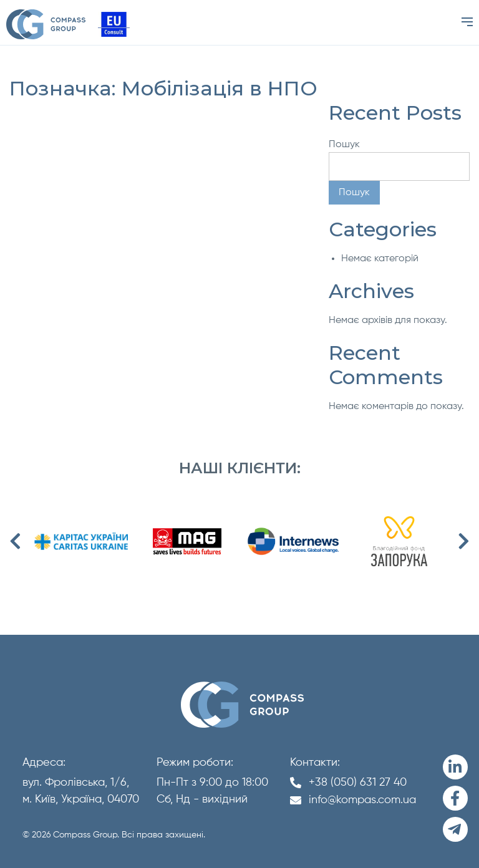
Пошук (344, 145)
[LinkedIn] (455, 767)
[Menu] (467, 22)
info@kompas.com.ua (362, 800)
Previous (16, 541)
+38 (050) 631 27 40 (358, 783)
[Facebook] (455, 798)
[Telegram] (455, 829)
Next (463, 541)
